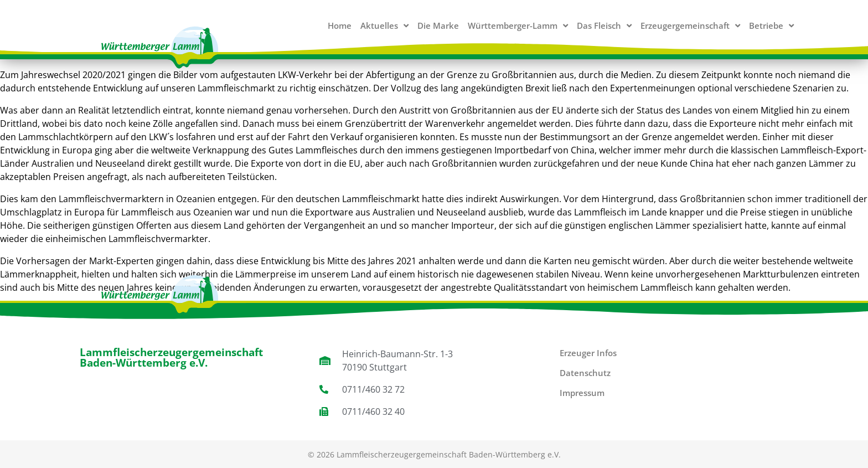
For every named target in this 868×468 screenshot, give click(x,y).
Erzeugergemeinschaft (690, 26)
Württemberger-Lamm (518, 26)
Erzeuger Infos (588, 353)
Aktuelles (384, 26)
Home (340, 25)
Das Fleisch (604, 26)
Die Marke (438, 25)
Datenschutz (585, 373)
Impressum (582, 393)
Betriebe (771, 26)
